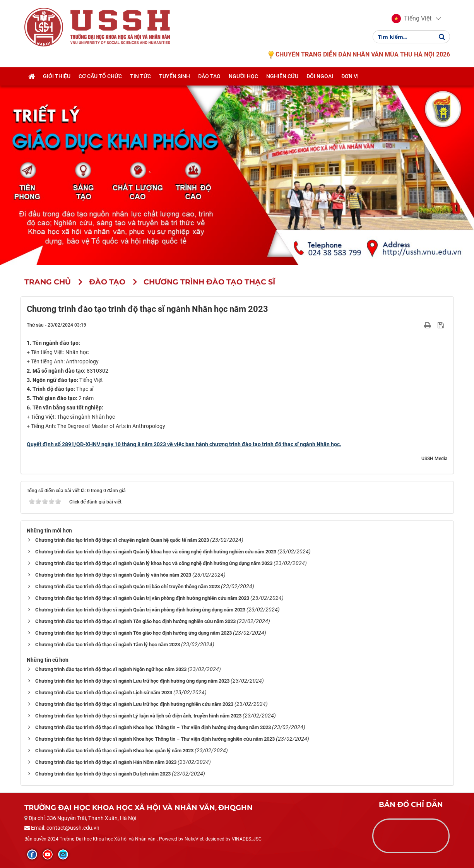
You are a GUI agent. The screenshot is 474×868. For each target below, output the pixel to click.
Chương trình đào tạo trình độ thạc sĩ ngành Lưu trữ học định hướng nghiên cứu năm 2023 (134, 704)
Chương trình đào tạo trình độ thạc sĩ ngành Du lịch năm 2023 (103, 774)
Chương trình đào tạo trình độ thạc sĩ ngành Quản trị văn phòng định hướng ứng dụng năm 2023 (140, 610)
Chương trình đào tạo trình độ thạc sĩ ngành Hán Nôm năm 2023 (106, 762)
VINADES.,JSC (247, 839)
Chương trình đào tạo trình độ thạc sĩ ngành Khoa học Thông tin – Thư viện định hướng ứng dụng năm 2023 (153, 727)
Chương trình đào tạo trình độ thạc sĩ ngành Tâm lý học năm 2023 (108, 645)
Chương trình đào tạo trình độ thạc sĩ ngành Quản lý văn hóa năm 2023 (113, 575)
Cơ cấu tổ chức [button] (100, 76)
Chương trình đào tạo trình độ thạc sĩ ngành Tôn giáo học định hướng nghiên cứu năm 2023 (135, 621)
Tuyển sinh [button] (175, 76)
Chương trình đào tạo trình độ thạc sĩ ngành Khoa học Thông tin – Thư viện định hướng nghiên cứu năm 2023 (155, 739)
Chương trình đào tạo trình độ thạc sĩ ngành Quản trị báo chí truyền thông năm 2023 (127, 586)
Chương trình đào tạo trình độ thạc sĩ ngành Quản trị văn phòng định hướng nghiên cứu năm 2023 (142, 598)
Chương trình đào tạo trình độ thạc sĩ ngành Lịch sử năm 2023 (104, 693)
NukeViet (194, 839)
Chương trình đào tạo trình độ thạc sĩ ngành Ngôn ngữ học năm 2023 (111, 669)
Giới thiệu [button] (57, 76)
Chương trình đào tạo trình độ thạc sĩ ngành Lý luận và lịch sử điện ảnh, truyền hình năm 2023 (138, 716)
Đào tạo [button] (209, 76)
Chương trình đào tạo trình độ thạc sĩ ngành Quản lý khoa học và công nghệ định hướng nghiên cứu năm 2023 (156, 552)
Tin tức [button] (140, 76)
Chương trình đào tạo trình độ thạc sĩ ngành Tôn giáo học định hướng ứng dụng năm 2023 (133, 633)
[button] (412, 19)
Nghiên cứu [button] (282, 76)
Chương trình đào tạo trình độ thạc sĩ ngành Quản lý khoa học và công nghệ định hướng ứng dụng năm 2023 (154, 563)
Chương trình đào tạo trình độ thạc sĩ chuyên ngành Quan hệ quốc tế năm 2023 (122, 540)
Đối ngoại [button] (320, 76)
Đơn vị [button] (350, 76)
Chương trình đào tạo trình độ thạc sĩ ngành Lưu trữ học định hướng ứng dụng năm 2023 (132, 681)
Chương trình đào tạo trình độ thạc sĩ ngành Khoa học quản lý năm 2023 (114, 751)
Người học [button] (243, 76)
